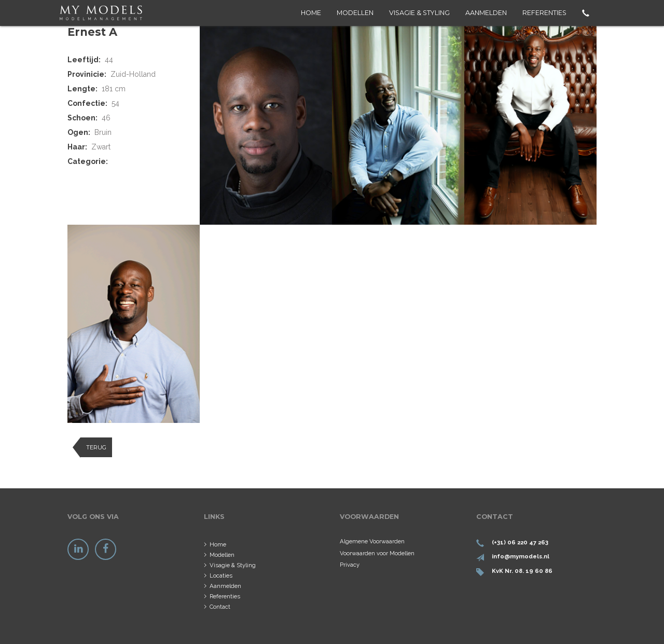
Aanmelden (486, 13)
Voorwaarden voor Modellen (377, 553)
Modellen (355, 13)
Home (311, 13)
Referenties (544, 13)
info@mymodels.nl (521, 556)
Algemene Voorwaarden (372, 541)
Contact (220, 607)
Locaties (221, 576)
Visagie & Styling (419, 13)
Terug (96, 447)
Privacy (350, 565)
